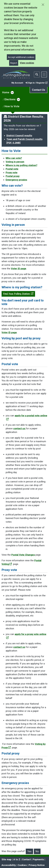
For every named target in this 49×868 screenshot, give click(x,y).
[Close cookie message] (43, 5)
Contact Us (39, 90)
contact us (20, 429)
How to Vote (12, 106)
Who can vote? (14, 158)
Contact (26, 859)
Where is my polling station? (21, 165)
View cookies (27, 63)
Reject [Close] (14, 63)
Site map (7, 859)
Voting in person (15, 162)
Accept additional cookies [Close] (21, 57)
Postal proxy (13, 176)
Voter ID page (19, 269)
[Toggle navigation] (44, 74)
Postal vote (12, 169)
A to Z (17, 859)
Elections (10, 99)
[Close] (44, 118)
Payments (38, 859)
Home (6, 92)
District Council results (19, 136)
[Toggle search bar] (37, 74)
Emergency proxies (16, 180)
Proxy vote (12, 173)
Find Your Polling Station (18, 294)
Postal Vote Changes (23, 555)
